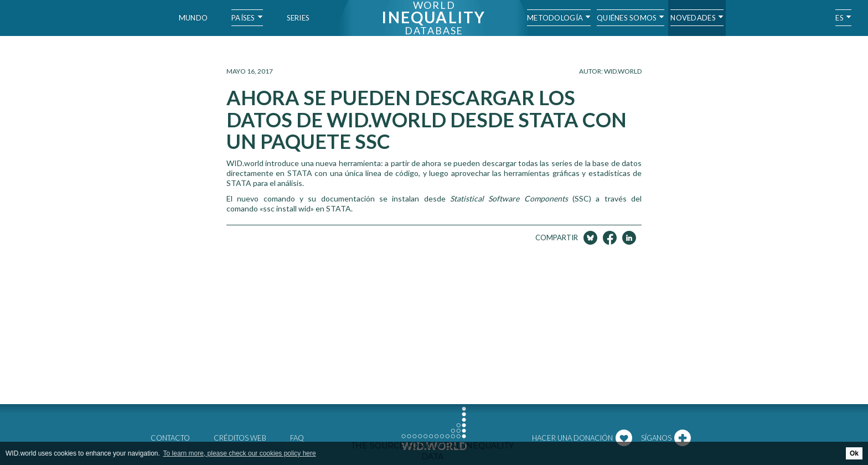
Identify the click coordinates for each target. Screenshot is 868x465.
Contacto (170, 438)
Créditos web (240, 438)
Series (298, 18)
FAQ (297, 438)
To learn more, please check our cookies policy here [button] (240, 453)
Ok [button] (854, 453)
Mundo (193, 18)
